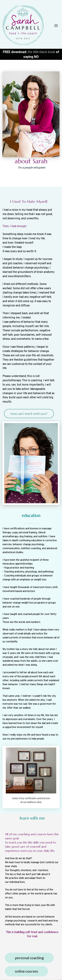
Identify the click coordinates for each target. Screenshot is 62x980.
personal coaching (29, 958)
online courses (26, 971)
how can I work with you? (29, 413)
